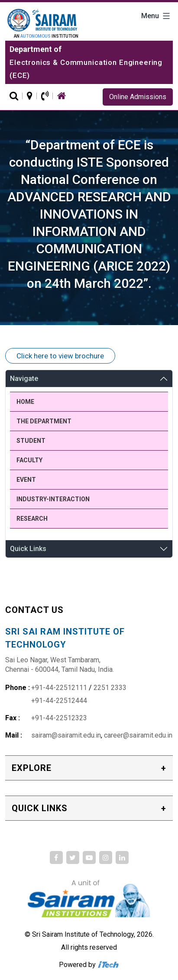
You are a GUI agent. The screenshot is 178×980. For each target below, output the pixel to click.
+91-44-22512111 (59, 688)
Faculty (29, 460)
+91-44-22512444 (59, 701)
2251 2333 (110, 688)
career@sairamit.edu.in (138, 735)
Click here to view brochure (60, 356)
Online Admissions (138, 97)
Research (32, 519)
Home (25, 402)
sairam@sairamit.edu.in (66, 735)
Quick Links (28, 549)
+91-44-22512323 (59, 718)
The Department (44, 421)
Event (26, 480)
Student (31, 441)
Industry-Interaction (53, 499)
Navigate (24, 379)
